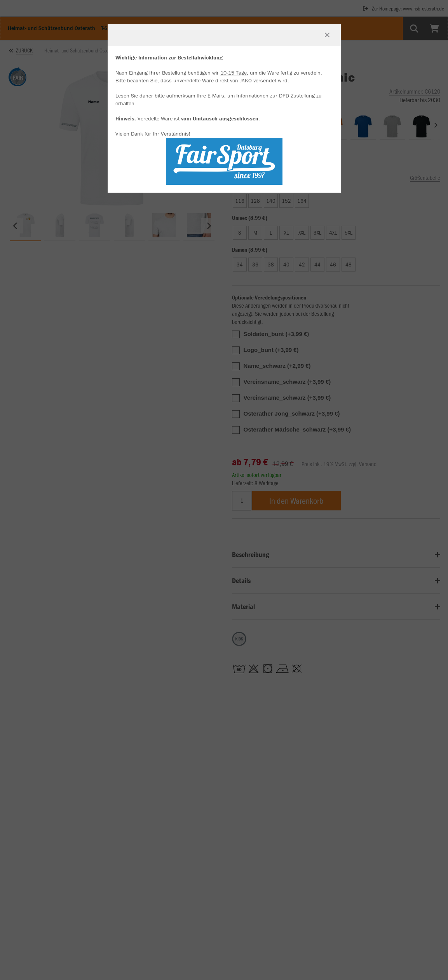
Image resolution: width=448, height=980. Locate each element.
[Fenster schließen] (327, 35)
